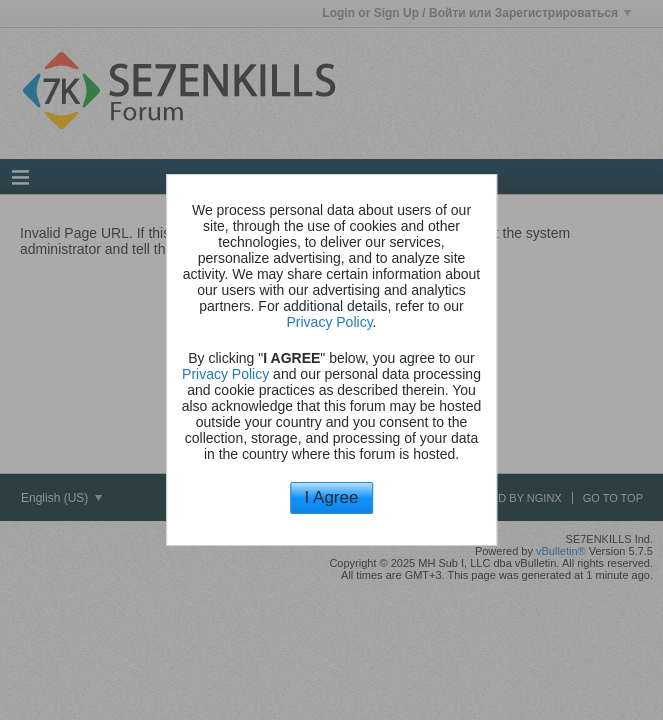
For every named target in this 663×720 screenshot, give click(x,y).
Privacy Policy (330, 322)
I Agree (332, 497)
